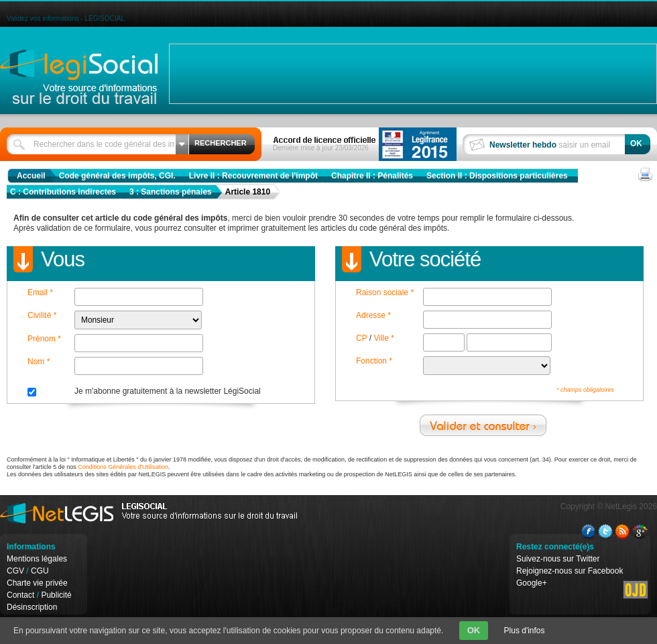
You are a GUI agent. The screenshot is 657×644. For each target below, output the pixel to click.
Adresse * (373, 315)
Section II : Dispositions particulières (497, 176)
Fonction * (374, 361)
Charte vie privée (37, 583)
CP (361, 338)
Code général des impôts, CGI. (117, 176)
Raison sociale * (385, 292)
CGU (40, 571)
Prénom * (44, 339)
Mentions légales (37, 559)
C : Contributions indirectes (63, 192)
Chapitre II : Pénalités (372, 176)
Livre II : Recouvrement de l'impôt (253, 176)
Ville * (383, 338)
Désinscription (32, 607)
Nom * (39, 362)
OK (474, 630)
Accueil (31, 176)
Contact (20, 595)
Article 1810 (248, 192)
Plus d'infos (525, 631)
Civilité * (42, 315)
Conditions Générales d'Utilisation (123, 467)
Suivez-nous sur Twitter (558, 559)
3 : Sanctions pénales (171, 192)
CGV (15, 571)
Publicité (56, 595)
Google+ (532, 583)
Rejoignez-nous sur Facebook (570, 571)
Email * (40, 292)
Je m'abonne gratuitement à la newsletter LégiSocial (168, 391)
